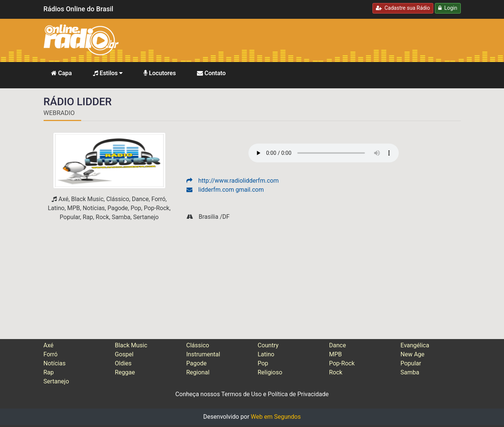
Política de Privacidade (298, 394)
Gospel (124, 354)
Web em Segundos (276, 417)
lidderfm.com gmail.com (225, 190)
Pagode (197, 363)
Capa (62, 73)
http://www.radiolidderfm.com (233, 181)
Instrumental (203, 354)
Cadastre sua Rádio (403, 8)
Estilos (108, 73)
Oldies (123, 363)
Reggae (125, 372)
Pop (263, 363)
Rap (49, 372)
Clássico (198, 345)
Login (448, 8)
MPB (336, 354)
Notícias (55, 363)
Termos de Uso (241, 394)
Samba (410, 372)
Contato (211, 73)
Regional (198, 372)
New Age (413, 354)
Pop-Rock (342, 363)
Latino (266, 354)
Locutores (160, 73)
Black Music (131, 345)
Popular (411, 363)
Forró (51, 354)
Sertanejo (56, 381)
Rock (336, 372)
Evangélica (415, 345)
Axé (49, 345)
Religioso (270, 372)
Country (268, 345)
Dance (338, 345)
